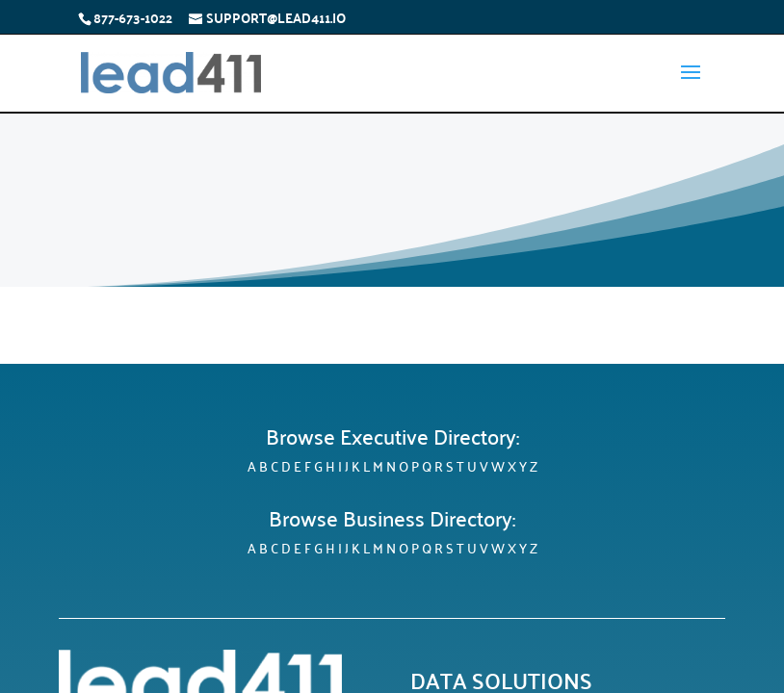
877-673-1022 (133, 17)
